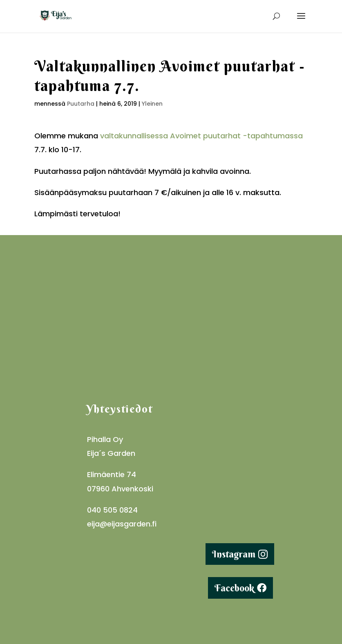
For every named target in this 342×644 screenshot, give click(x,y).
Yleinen (152, 104)
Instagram (234, 554)
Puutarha (81, 104)
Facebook (234, 588)
